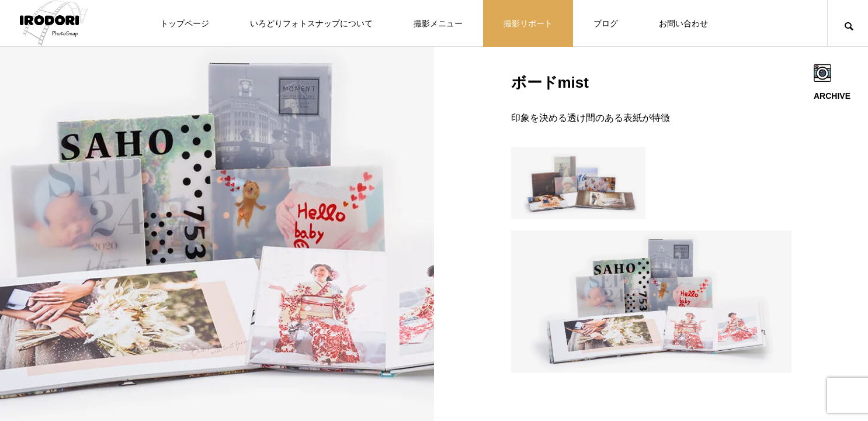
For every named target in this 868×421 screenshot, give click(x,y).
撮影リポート (528, 23)
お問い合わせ (683, 23)
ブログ (606, 23)
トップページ (185, 23)
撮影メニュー (438, 23)
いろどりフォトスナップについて (311, 23)
